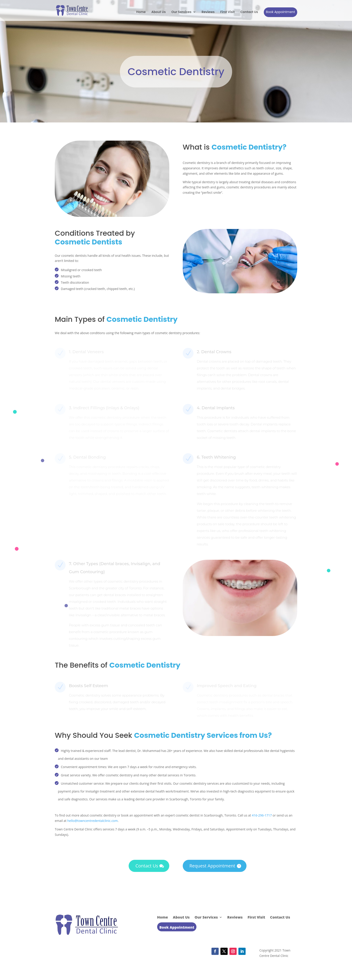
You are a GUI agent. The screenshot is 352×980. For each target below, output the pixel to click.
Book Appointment (280, 12)
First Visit (227, 12)
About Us (158, 12)
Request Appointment (212, 866)
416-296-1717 (262, 815)
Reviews (208, 12)
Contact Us (249, 12)
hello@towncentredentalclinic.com (93, 821)
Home (141, 12)
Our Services (181, 12)
